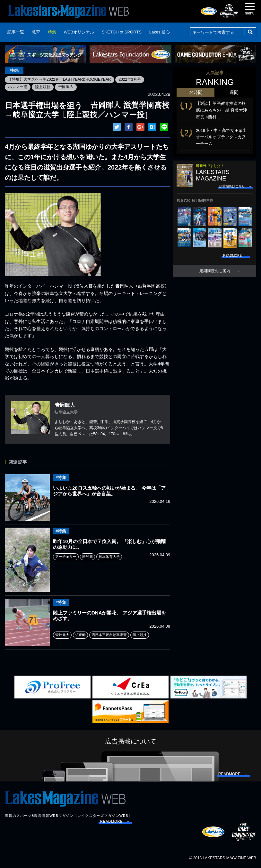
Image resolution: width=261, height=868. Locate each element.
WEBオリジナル (79, 32)
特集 (52, 32)
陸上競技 (43, 87)
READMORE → (115, 821)
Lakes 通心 (160, 32)
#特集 (14, 70)
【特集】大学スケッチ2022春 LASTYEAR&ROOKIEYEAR (60, 79)
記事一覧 (16, 32)
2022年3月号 (130, 79)
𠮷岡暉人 (66, 87)
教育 (36, 32)
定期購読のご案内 (215, 271)
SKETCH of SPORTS (122, 32)
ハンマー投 (18, 87)
